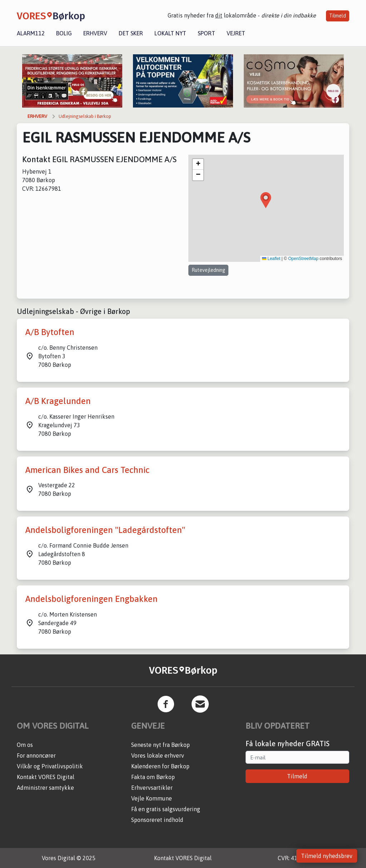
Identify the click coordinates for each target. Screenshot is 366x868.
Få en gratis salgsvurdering (166, 809)
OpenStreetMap (303, 259)
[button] (266, 200)
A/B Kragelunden (58, 401)
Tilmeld (338, 16)
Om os (25, 745)
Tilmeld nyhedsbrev (327, 856)
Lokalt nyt (170, 33)
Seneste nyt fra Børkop (160, 745)
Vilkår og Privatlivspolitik (50, 766)
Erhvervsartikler (152, 788)
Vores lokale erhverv (158, 755)
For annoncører (36, 755)
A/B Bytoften (50, 332)
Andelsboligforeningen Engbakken (91, 599)
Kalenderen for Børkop (160, 766)
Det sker (131, 33)
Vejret (236, 33)
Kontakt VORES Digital (46, 777)
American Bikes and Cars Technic (87, 470)
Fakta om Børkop (153, 777)
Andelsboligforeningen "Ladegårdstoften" (105, 530)
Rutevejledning (208, 270)
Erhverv (95, 33)
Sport (206, 33)
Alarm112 (31, 33)
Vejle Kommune (152, 798)
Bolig (64, 33)
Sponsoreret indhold (157, 820)
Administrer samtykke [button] (45, 788)
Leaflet (271, 259)
